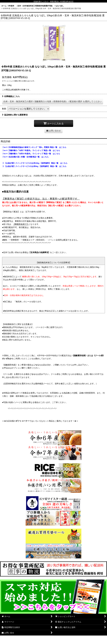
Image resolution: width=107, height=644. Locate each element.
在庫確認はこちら (11, 96)
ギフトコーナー (23, 421)
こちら (36, 365)
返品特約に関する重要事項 (15, 115)
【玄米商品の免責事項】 (39, 252)
